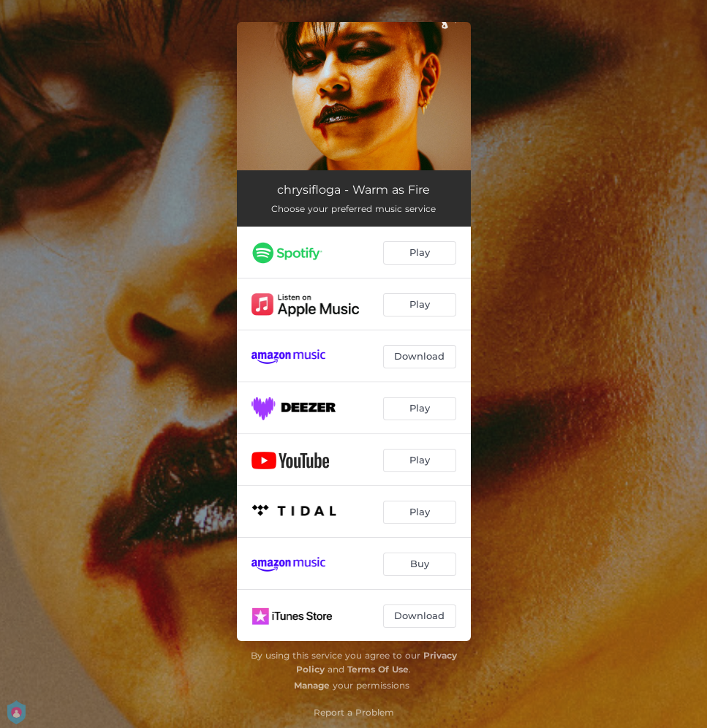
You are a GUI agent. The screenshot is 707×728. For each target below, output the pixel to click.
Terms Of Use (378, 669)
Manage (312, 685)
